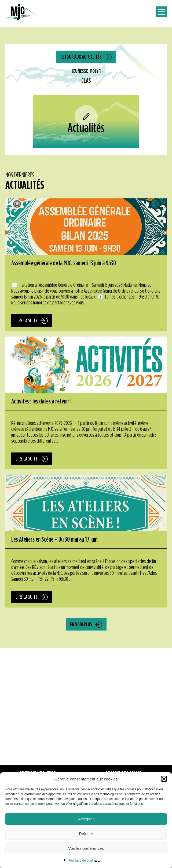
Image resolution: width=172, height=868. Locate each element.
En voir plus (81, 625)
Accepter (86, 819)
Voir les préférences (86, 848)
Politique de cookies (83, 861)
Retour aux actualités (81, 57)
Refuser (86, 834)
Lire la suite (27, 321)
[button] (164, 779)
